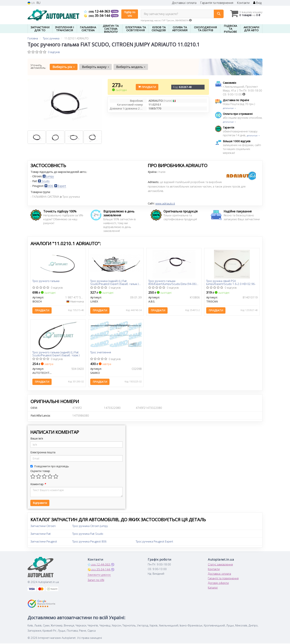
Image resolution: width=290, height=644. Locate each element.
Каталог (213, 588)
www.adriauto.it (165, 203)
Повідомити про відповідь (50, 466)
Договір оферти (218, 583)
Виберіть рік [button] (64, 67)
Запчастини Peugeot (44, 542)
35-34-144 (97, 16)
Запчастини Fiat (41, 534)
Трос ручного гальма (46, 281)
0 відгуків (54, 52)
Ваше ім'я (37, 439)
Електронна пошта (43, 453)
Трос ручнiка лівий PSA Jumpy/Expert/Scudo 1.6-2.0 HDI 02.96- (231, 282)
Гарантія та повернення (217, 3)
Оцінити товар (40, 471)
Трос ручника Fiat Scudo (88, 534)
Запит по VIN (96, 580)
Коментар (38, 484)
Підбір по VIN (130, 14)
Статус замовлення (220, 565)
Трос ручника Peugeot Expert (154, 542)
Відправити (40, 503)
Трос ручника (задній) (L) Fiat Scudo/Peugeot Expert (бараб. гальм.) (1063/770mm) (115, 282)
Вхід (257, 3)
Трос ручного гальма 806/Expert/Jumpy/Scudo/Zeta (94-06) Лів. (172, 282)
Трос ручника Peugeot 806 (89, 542)
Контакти (243, 3)
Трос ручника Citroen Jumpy (90, 526)
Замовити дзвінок (99, 575)
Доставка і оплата (184, 3)
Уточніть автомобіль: (38, 66)
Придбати (147, 87)
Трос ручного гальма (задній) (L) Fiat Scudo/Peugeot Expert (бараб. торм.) (56, 354)
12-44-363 (97, 11)
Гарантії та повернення (223, 579)
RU (38, 3)
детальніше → (230, 108)
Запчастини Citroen (43, 526)
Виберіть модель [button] (131, 67)
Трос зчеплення (101, 353)
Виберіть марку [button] (95, 67)
